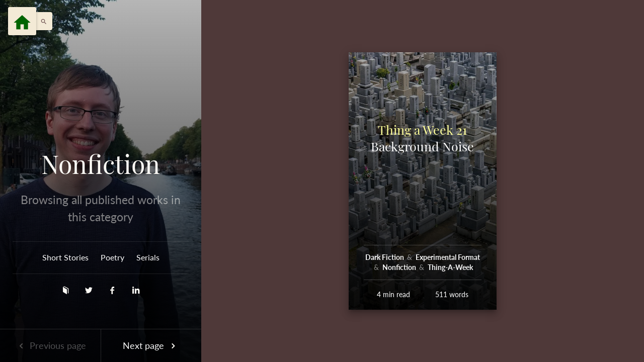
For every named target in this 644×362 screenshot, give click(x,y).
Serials (148, 257)
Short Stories (65, 257)
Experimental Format (448, 257)
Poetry (112, 257)
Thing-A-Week (450, 267)
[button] (41, 21)
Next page (151, 345)
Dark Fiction (385, 257)
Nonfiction (101, 164)
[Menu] (22, 21)
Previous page (50, 345)
